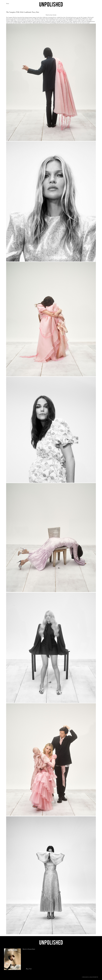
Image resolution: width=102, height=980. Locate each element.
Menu (8, 4)
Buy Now (29, 969)
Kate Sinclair (53, 15)
